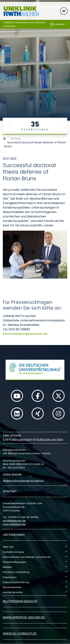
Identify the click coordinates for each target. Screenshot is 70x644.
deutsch (58, 24)
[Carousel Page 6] (3, 66)
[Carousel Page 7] (3, 69)
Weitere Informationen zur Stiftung (23, 481)
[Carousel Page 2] (3, 55)
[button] (8, 126)
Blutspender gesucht (20, 601)
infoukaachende (14, 521)
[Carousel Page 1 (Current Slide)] (3, 52)
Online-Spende (12, 474)
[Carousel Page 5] (3, 63)
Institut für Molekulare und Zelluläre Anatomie (25, 24)
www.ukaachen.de (14, 524)
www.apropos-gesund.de (24, 617)
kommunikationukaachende (25, 334)
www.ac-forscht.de (20, 634)
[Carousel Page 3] (3, 58)
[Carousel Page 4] (3, 60)
